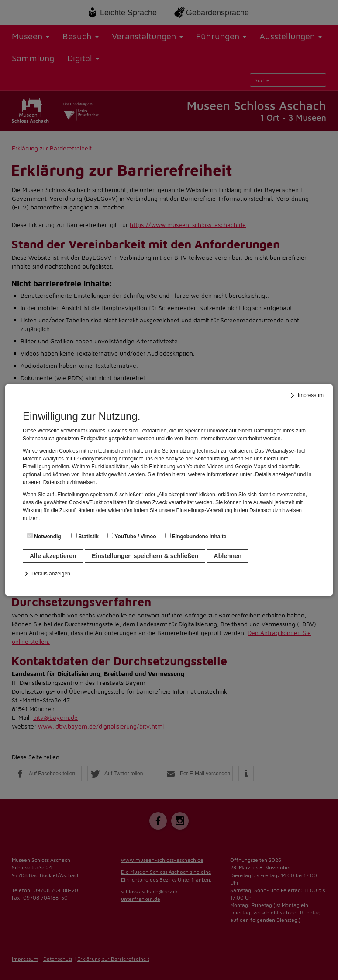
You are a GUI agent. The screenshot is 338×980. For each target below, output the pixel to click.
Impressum (311, 395)
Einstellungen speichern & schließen (145, 556)
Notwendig (44, 536)
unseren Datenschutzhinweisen (59, 482)
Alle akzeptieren (53, 556)
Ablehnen (228, 556)
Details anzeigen (51, 574)
